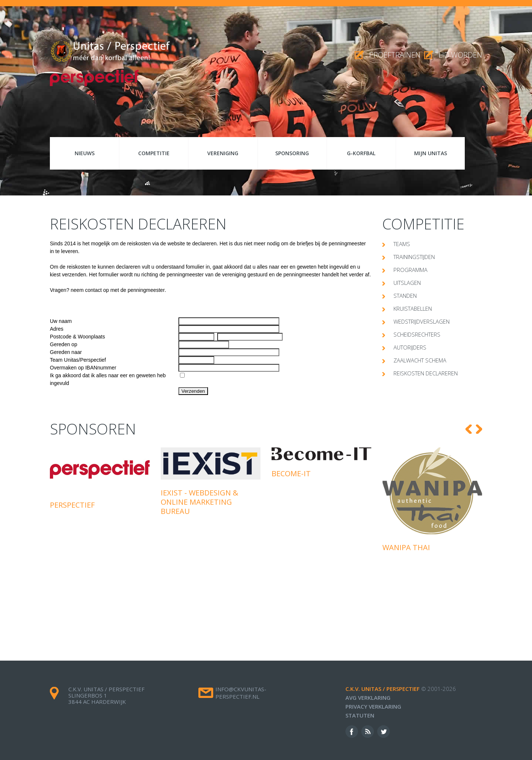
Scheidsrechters (417, 334)
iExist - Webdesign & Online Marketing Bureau (199, 502)
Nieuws (85, 153)
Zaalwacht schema (420, 360)
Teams (402, 244)
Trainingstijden (414, 257)
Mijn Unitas (431, 153)
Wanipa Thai (406, 547)
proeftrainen (395, 55)
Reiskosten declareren (426, 373)
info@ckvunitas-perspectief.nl (241, 693)
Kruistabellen (413, 309)
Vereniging (223, 153)
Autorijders (410, 347)
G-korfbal (361, 153)
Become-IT (291, 473)
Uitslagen (407, 283)
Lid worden (460, 55)
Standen (405, 296)
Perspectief (72, 505)
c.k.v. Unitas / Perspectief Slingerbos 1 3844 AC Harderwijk (106, 695)
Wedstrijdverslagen (422, 321)
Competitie (154, 153)
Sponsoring (292, 153)
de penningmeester (143, 290)
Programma (410, 270)
